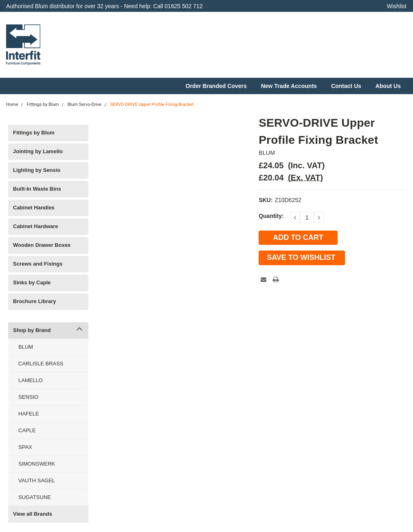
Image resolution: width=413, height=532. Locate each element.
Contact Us (346, 86)
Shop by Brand (32, 330)
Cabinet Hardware (36, 226)
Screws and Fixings (38, 264)
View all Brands (33, 514)
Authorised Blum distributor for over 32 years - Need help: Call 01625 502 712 (104, 6)
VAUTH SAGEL (37, 480)
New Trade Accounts (289, 86)
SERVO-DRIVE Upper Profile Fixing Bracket (152, 104)
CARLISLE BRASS (41, 364)
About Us (388, 86)
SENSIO (28, 397)
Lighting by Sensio (37, 170)
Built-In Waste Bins (37, 189)
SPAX (25, 447)
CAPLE (27, 430)
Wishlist (397, 6)
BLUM (26, 347)
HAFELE (29, 414)
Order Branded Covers (216, 86)
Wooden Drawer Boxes (42, 245)
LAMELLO (31, 380)
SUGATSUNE (35, 497)
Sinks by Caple (32, 282)
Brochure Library (34, 301)
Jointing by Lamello (38, 151)
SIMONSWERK (37, 464)
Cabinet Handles (34, 208)
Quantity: (271, 216)
